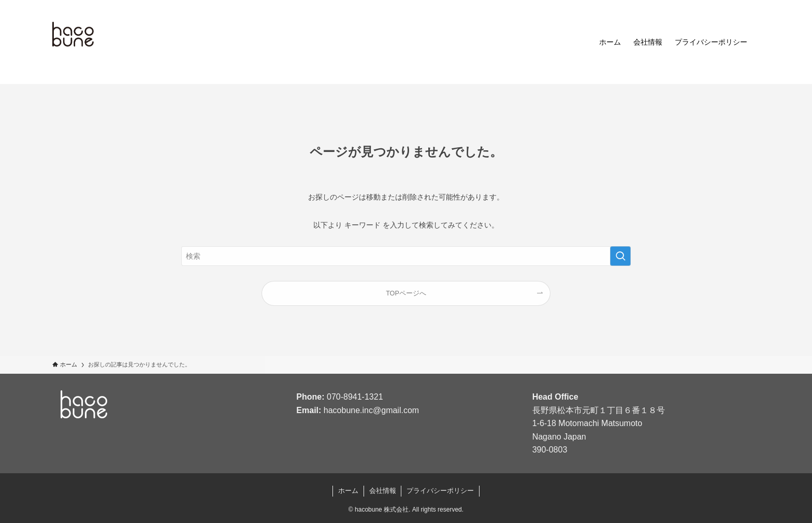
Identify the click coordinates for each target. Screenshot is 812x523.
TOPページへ (406, 293)
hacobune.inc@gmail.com (371, 410)
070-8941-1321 (355, 397)
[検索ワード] (406, 256)
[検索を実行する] (620, 256)
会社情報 (383, 491)
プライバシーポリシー (440, 491)
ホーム (348, 491)
